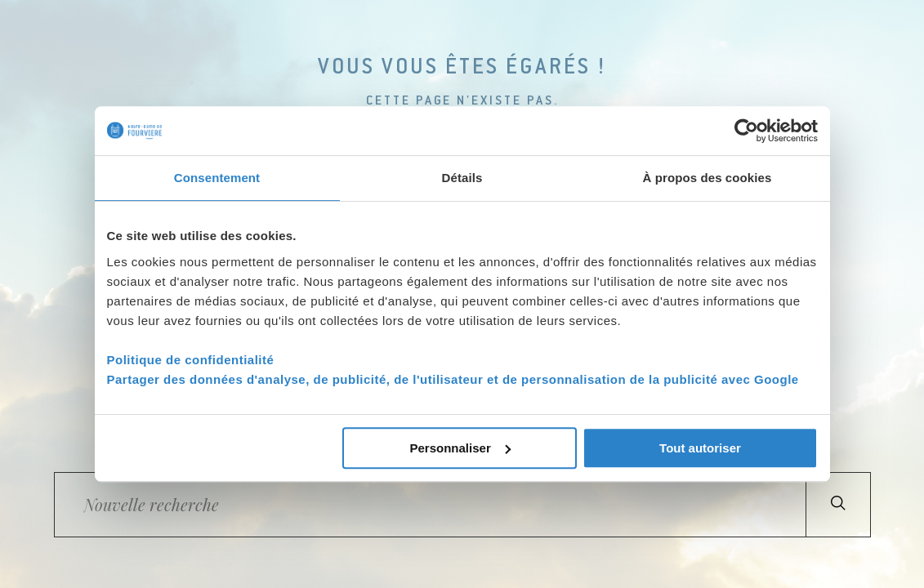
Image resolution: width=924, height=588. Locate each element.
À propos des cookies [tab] (708, 178)
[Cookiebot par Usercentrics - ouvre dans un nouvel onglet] (746, 131)
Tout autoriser (700, 448)
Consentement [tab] (217, 178)
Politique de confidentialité (191, 360)
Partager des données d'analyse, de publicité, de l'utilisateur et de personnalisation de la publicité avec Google (453, 379)
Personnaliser (460, 448)
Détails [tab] (462, 178)
